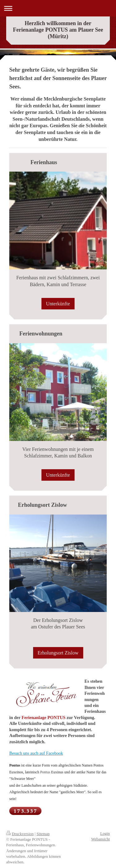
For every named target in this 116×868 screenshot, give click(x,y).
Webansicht (101, 839)
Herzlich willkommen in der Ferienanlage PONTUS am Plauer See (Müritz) (58, 30)
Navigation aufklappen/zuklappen (58, 8)
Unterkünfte (58, 304)
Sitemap (43, 834)
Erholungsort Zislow (58, 653)
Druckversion (20, 834)
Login (105, 833)
